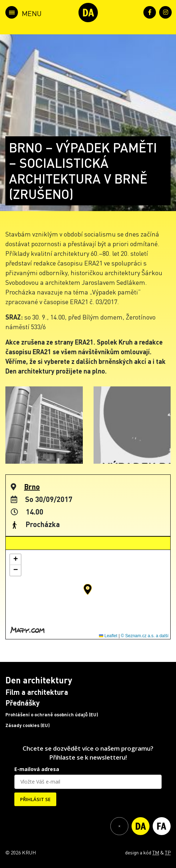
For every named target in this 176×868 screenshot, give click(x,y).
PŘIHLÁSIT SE (35, 799)
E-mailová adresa (37, 769)
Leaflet (108, 636)
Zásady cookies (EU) (28, 725)
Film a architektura (37, 692)
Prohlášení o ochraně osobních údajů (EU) (52, 715)
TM (156, 852)
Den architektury (39, 680)
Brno (32, 487)
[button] (88, 589)
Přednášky (23, 703)
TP (168, 852)
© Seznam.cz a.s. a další (145, 636)
